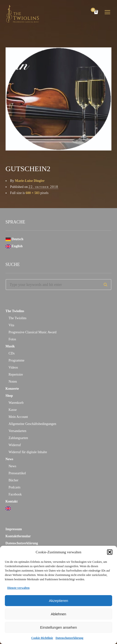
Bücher (13, 480)
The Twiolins (15, 311)
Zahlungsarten (18, 438)
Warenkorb (16, 403)
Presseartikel (17, 473)
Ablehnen (58, 614)
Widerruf (15, 445)
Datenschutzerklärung (70, 638)
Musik (10, 346)
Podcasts (14, 487)
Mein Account (18, 417)
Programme (16, 360)
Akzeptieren (58, 601)
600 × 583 (33, 193)
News (9, 459)
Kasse (13, 410)
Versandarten (17, 431)
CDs (12, 353)
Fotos (12, 339)
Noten (13, 382)
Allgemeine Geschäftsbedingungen (32, 424)
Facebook (15, 494)
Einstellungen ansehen (58, 627)
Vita (11, 325)
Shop (9, 396)
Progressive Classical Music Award (32, 332)
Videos (13, 367)
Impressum (14, 529)
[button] (110, 552)
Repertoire (16, 375)
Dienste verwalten (18, 588)
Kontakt (12, 501)
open (108, 12)
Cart (94, 10)
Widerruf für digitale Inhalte (28, 452)
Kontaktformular (18, 536)
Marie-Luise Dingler (30, 181)
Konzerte (12, 389)
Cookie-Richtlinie (42, 638)
